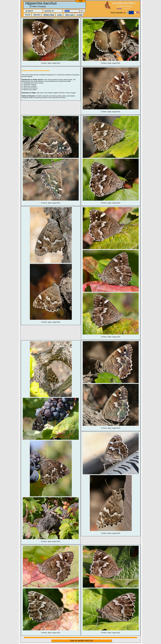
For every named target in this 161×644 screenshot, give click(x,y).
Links (60, 15)
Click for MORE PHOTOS (82, 641)
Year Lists (69, 15)
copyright (119, 8)
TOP (81, 1)
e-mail (79, 15)
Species (37, 15)
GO (82, 11)
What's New (49, 15)
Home (28, 15)
